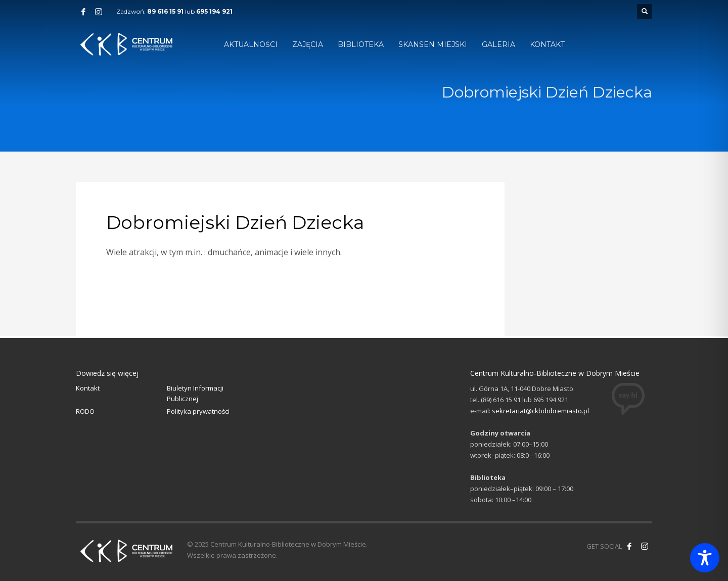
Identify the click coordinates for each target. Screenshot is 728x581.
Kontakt (88, 388)
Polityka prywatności (198, 411)
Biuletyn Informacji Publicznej (195, 393)
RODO (85, 411)
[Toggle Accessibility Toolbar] (705, 558)
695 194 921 (214, 11)
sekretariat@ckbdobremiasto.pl (540, 411)
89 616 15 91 (165, 11)
